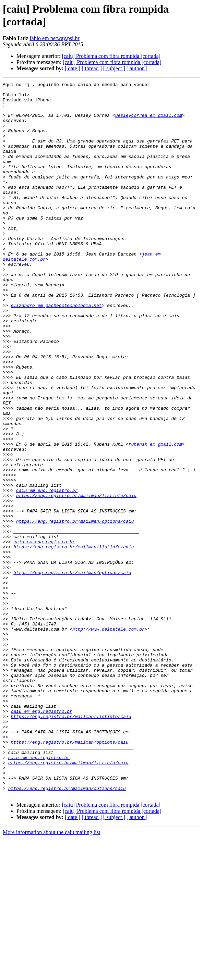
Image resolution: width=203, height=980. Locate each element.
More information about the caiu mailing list (51, 974)
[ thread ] (92, 68)
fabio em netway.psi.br (55, 38)
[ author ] (137, 68)
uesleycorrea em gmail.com (149, 122)
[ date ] (73, 68)
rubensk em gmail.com (155, 517)
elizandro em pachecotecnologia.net (56, 350)
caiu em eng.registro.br (47, 572)
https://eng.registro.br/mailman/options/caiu (75, 609)
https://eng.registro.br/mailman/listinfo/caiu (76, 579)
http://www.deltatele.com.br (109, 739)
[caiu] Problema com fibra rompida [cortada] (111, 56)
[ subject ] (114, 68)
